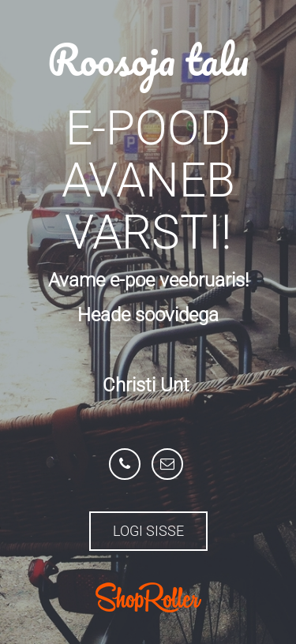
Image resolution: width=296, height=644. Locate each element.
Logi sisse (148, 531)
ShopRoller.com (148, 597)
